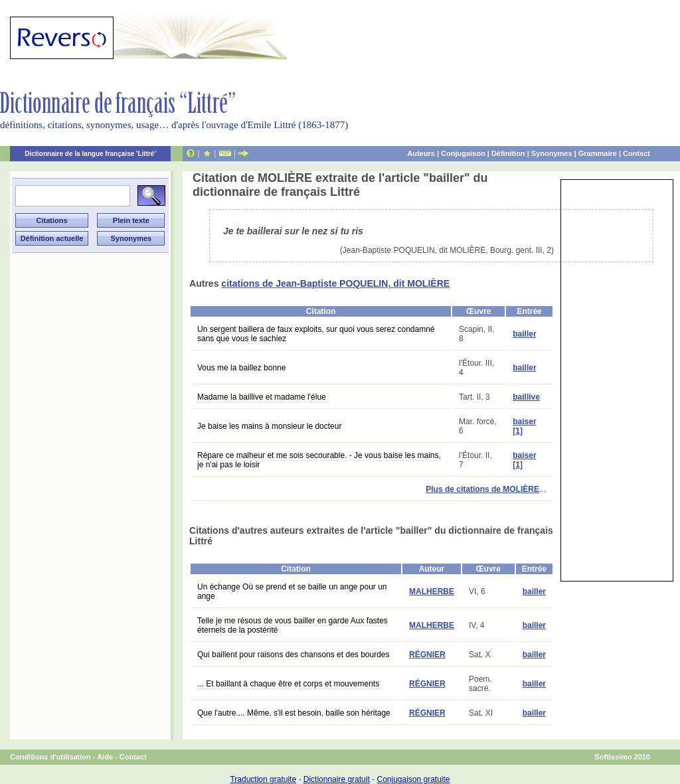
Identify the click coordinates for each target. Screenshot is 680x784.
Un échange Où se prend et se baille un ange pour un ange (292, 591)
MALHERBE (432, 591)
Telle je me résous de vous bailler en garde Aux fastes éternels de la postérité (293, 625)
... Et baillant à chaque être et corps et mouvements (288, 684)
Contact (637, 153)
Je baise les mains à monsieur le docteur (269, 426)
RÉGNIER (427, 655)
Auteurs (421, 153)
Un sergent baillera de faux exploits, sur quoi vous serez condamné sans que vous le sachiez (316, 334)
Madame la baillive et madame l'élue (262, 397)
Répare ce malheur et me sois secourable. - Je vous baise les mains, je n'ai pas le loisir (319, 460)
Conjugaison (463, 153)
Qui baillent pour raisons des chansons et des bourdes (294, 655)
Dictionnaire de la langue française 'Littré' (90, 154)
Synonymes (552, 153)
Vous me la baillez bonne (241, 368)
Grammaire (598, 153)
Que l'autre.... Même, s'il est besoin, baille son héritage (294, 713)
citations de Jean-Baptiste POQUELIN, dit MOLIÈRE (335, 283)
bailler (524, 334)
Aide (105, 757)
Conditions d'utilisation (50, 757)
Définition (508, 153)
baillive (526, 397)
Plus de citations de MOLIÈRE (482, 489)
